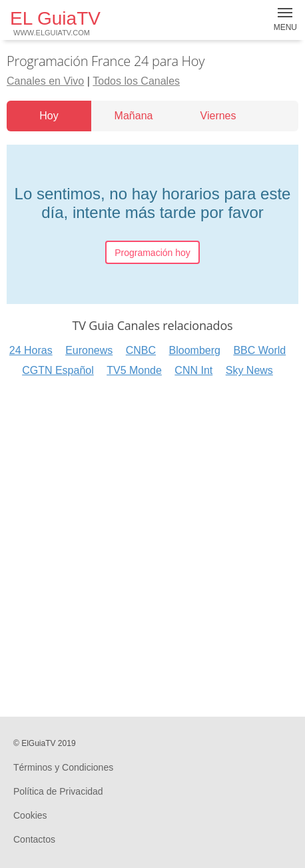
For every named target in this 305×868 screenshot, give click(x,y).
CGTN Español (58, 370)
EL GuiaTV (55, 22)
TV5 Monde (134, 370)
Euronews (89, 350)
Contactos (34, 839)
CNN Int (193, 370)
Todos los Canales (136, 81)
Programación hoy (152, 253)
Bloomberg (195, 350)
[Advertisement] (152, 545)
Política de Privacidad (58, 791)
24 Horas (31, 350)
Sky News (249, 370)
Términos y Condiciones (63, 767)
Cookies (30, 815)
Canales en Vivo (45, 81)
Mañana (134, 116)
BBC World (259, 350)
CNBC (141, 350)
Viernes (218, 116)
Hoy (49, 116)
